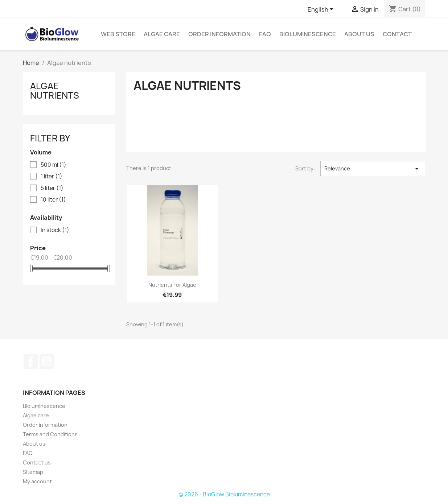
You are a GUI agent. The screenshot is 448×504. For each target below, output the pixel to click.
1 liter (52, 177)
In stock (55, 230)
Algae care (162, 34)
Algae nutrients (55, 91)
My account (37, 481)
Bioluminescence (308, 34)
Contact (397, 34)
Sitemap (33, 472)
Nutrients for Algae (172, 285)
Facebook (31, 362)
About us (359, 34)
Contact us (37, 462)
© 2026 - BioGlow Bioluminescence (224, 494)
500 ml (54, 165)
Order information (219, 34)
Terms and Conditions (50, 434)
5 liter (52, 188)
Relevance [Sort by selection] (373, 169)
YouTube (47, 362)
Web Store (118, 34)
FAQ (265, 34)
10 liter (53, 200)
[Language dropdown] (322, 10)
